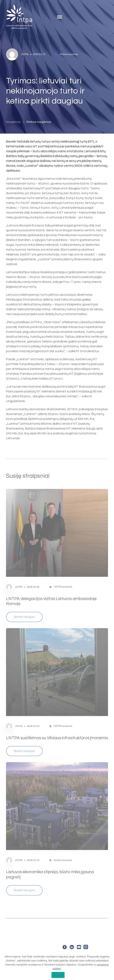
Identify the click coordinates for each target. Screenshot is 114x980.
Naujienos (13, 122)
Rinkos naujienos (39, 122)
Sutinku (58, 975)
